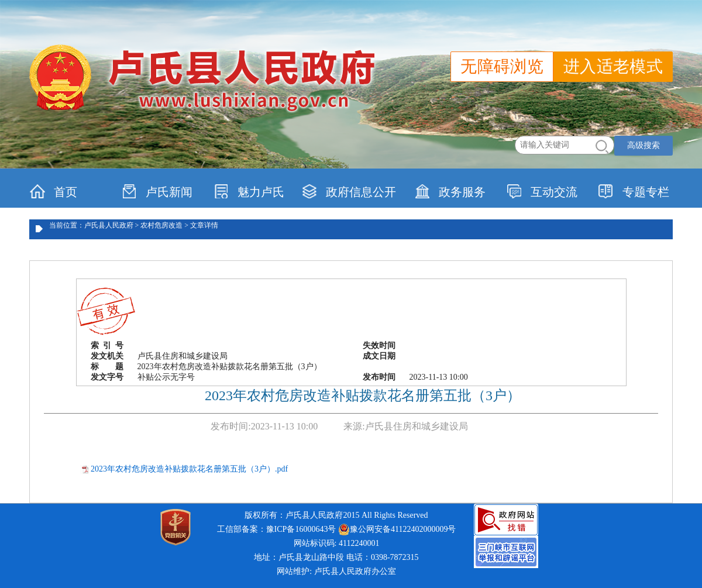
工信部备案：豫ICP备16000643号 (277, 529)
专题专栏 (634, 191)
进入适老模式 (613, 66)
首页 (54, 191)
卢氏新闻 (157, 191)
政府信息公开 (349, 191)
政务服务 (450, 191)
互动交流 (542, 191)
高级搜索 (643, 145)
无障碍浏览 (502, 66)
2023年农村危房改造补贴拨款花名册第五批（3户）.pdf (189, 469)
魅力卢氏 (249, 191)
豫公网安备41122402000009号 (397, 529)
